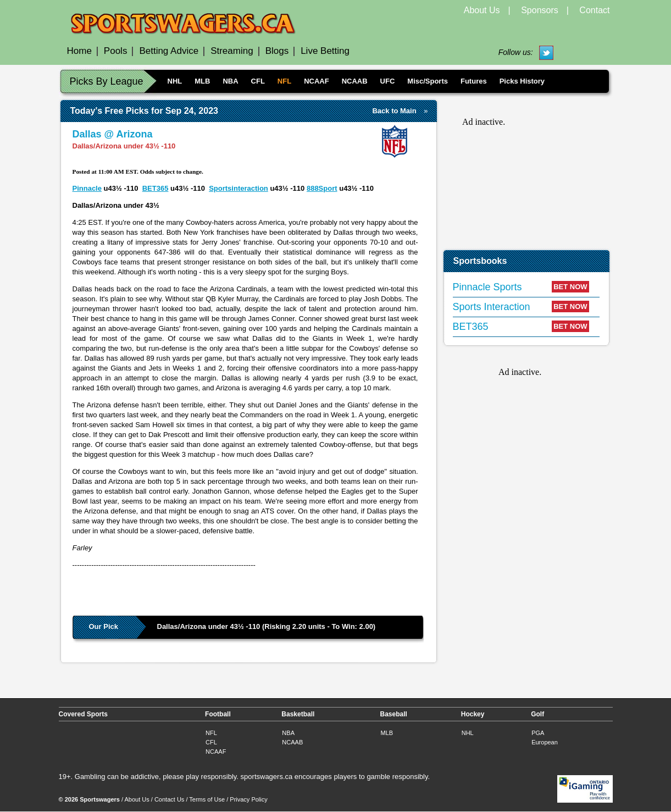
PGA (538, 733)
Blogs (277, 51)
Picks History (522, 81)
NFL (284, 81)
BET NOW (570, 287)
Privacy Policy (248, 799)
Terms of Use (207, 799)
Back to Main (394, 111)
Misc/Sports (428, 81)
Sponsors (540, 10)
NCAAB (355, 81)
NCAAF (317, 81)
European (545, 742)
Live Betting (325, 51)
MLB (202, 81)
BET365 (156, 188)
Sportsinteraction (239, 188)
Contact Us (169, 799)
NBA (230, 81)
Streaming (232, 51)
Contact (594, 10)
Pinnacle (87, 188)
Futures (474, 81)
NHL (175, 81)
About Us (482, 10)
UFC (388, 81)
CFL (258, 81)
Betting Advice (169, 51)
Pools (116, 51)
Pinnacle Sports (487, 287)
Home (79, 51)
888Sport (322, 188)
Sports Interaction (492, 307)
